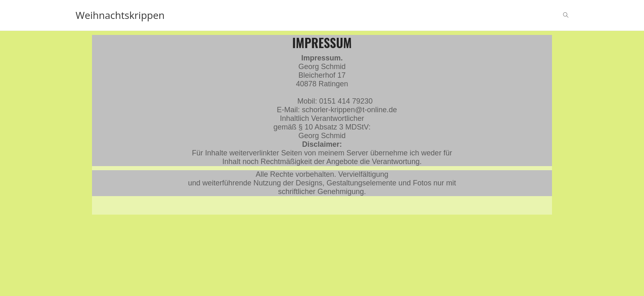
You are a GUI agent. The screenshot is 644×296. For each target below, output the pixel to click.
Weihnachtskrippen (120, 15)
